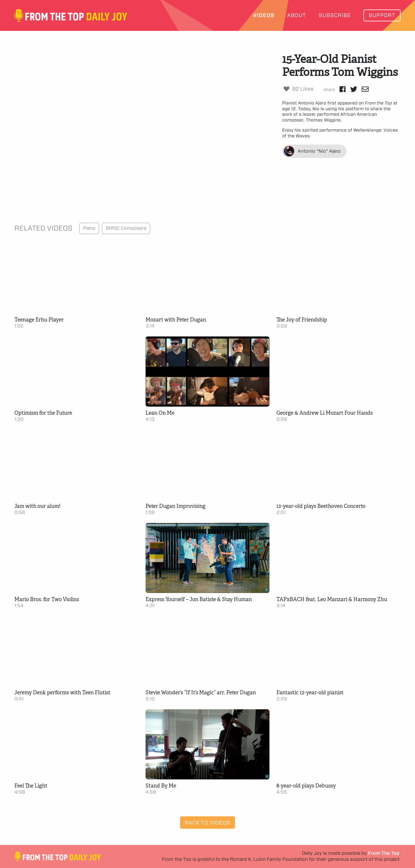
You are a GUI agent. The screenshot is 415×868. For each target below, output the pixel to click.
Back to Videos (207, 823)
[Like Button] (286, 89)
